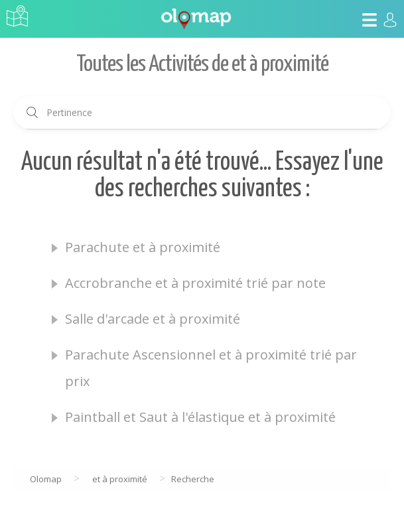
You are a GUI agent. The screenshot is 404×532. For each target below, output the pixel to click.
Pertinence (69, 112)
